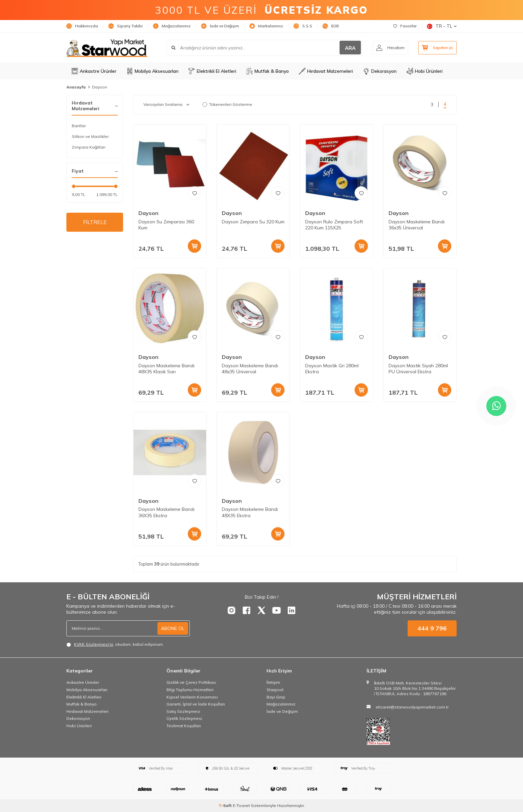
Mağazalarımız (172, 26)
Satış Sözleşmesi (183, 711)
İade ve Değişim (220, 26)
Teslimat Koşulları (184, 726)
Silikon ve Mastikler (90, 136)
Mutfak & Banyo (268, 71)
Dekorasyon (380, 71)
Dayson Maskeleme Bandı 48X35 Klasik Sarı (166, 369)
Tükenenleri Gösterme (227, 104)
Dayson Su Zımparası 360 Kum (166, 225)
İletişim (273, 682)
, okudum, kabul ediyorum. (115, 644)
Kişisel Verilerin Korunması (192, 697)
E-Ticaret (241, 805)
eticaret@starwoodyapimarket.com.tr (412, 707)
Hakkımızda (82, 26)
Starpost (275, 690)
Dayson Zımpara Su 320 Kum (253, 222)
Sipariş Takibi (126, 26)
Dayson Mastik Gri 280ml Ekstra (332, 369)
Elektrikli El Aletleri (212, 71)
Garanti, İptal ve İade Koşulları (196, 704)
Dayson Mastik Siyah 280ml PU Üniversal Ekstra (418, 369)
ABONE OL (173, 628)
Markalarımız (266, 26)
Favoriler (405, 26)
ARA (350, 48)
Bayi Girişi (276, 697)
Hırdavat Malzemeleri (326, 71)
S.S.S (303, 26)
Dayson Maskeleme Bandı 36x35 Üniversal (417, 225)
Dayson (148, 213)
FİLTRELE (95, 222)
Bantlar (79, 126)
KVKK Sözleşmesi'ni (94, 644)
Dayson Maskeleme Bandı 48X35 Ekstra (250, 512)
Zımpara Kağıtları (89, 147)
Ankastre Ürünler (94, 71)
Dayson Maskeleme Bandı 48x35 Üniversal (250, 369)
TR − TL (442, 26)
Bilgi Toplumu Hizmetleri (190, 690)
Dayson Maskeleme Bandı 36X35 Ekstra (166, 512)
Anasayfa (76, 87)
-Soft (226, 805)
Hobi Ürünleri (425, 71)
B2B (331, 26)
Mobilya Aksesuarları (152, 71)
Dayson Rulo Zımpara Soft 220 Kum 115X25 (334, 225)
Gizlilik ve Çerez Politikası (191, 682)
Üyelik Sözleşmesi (184, 718)
